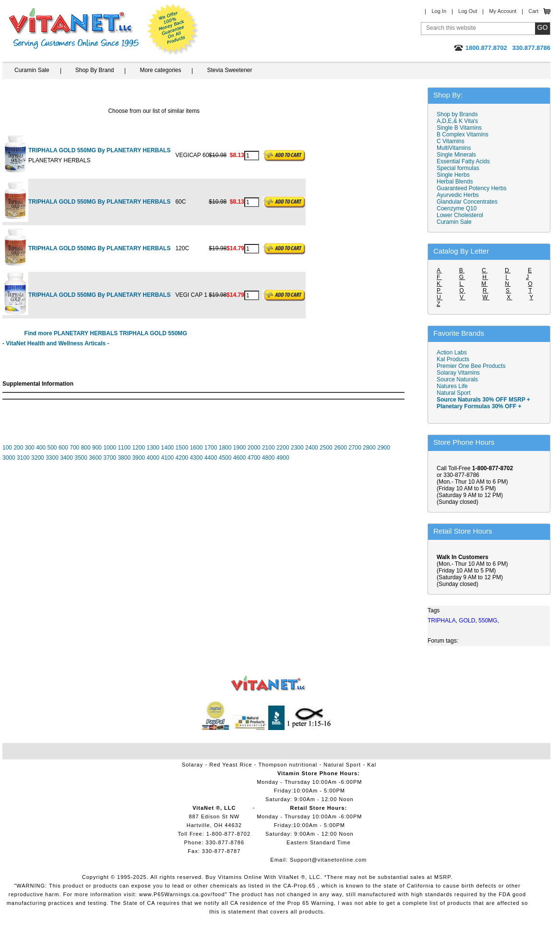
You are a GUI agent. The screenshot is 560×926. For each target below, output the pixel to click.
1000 (110, 448)
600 (63, 448)
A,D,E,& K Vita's (457, 121)
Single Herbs (453, 175)
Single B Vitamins (459, 128)
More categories (160, 70)
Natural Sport (454, 393)
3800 (124, 458)
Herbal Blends (455, 182)
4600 (240, 458)
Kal (372, 765)
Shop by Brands (459, 114)
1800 (225, 448)
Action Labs (452, 353)
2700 (355, 448)
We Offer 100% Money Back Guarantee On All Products (173, 30)
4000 (153, 458)
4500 (225, 458)
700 (74, 448)
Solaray (192, 765)
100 (7, 448)
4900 (283, 458)
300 (30, 448)
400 (41, 448)
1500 (182, 448)
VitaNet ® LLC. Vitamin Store (268, 684)
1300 (153, 448)
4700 (254, 458)
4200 (182, 458)
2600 (340, 448)
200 (18, 448)
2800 (369, 448)
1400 (168, 448)
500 (52, 448)
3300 (52, 458)
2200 (283, 448)
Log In (439, 11)
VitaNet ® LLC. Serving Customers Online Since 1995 (74, 29)
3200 (38, 458)
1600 (197, 448)
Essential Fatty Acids (463, 161)
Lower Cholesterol (460, 215)
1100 (124, 448)
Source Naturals (457, 379)
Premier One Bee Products (471, 366)
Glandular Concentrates (467, 202)
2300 (297, 448)
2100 (268, 448)
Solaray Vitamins (458, 373)
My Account (503, 11)
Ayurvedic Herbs (458, 195)
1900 (240, 448)
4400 (211, 458)
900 (97, 448)
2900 (384, 448)
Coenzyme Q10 (457, 208)
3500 (81, 458)
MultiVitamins (454, 148)
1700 (211, 448)
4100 (168, 458)
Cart (533, 11)
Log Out (468, 11)
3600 (95, 458)
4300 (197, 458)
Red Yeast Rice (231, 765)
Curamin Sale (32, 70)
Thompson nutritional (288, 765)
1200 (138, 448)
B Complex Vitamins (463, 134)
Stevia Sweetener (229, 70)
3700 (110, 458)
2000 (254, 448)
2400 (312, 448)
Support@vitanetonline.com (328, 860)
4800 (268, 458)
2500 (326, 448)
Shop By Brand (95, 70)
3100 (23, 458)
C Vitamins (451, 141)
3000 (9, 458)
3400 (66, 458)
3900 (138, 458)
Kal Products (453, 359)
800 (86, 448)
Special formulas (458, 168)
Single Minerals (456, 155)
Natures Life (452, 386)
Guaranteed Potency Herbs (471, 188)
